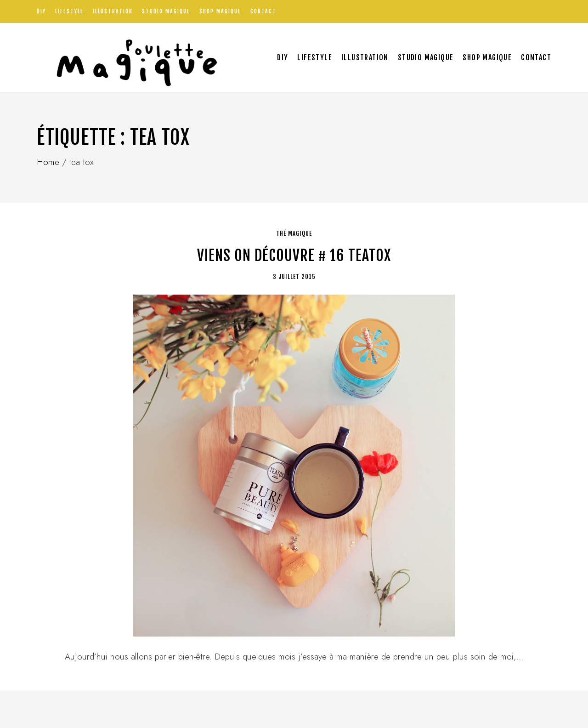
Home (48, 162)
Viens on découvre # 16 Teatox (294, 256)
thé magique (294, 233)
